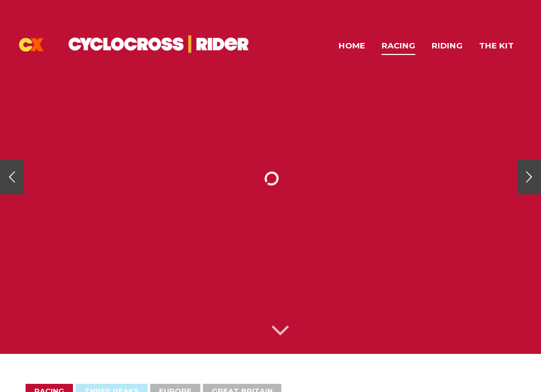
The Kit (496, 45)
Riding (447, 45)
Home (352, 45)
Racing (398, 45)
